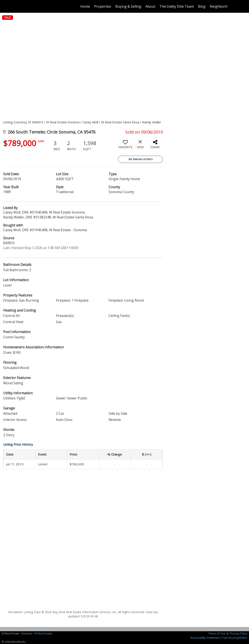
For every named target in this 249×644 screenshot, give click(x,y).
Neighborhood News (226, 6)
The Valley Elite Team (177, 6)
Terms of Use (217, 633)
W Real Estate (43, 633)
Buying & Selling (128, 6)
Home (85, 6)
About (150, 6)
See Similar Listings (140, 159)
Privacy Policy (239, 633)
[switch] (125, 146)
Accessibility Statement (205, 638)
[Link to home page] (24, 6)
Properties (103, 6)
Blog (202, 6)
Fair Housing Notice (235, 638)
